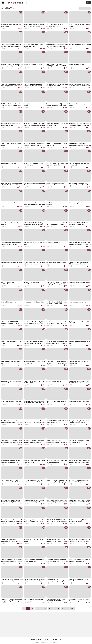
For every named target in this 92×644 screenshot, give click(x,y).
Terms (47, 640)
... (67, 608)
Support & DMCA (36, 640)
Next (72, 608)
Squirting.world (44, 642)
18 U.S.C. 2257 (57, 640)
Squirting (15, 3)
